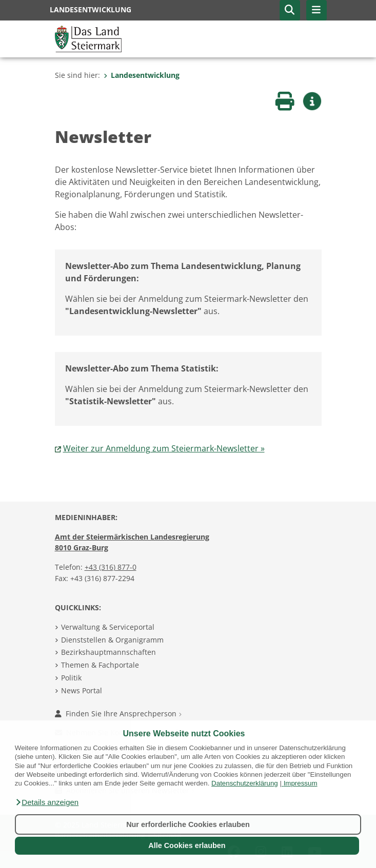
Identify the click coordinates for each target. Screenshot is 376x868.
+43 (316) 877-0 (111, 567)
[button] (47, 802)
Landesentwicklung (142, 75)
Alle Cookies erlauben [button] (187, 845)
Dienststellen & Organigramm (112, 640)
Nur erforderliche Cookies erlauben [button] (188, 824)
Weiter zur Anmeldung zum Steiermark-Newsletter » (164, 448)
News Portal (82, 690)
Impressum (301, 783)
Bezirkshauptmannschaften (108, 652)
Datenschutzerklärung (245, 783)
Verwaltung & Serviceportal (108, 627)
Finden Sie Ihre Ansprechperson (118, 714)
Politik (71, 678)
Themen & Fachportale (100, 665)
